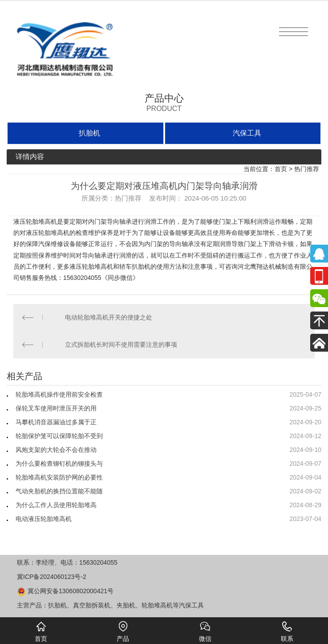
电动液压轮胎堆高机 (44, 519)
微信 (205, 632)
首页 (281, 169)
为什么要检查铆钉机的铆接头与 (59, 464)
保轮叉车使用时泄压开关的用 (56, 408)
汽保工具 (247, 133)
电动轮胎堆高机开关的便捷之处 (109, 317)
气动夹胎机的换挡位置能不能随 (59, 491)
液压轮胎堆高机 (35, 222)
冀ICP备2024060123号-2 (52, 577)
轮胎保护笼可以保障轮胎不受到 (59, 436)
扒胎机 (89, 133)
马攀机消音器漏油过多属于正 (56, 422)
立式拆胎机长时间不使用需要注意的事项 (121, 345)
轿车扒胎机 (135, 267)
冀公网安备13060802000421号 (65, 591)
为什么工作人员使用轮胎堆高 (56, 505)
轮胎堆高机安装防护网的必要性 (59, 477)
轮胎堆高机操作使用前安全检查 (59, 394)
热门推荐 (307, 169)
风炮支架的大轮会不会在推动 (56, 450)
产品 (123, 632)
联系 (287, 632)
